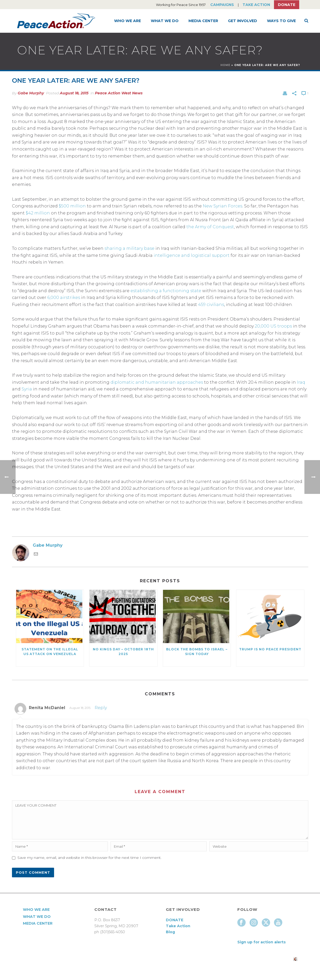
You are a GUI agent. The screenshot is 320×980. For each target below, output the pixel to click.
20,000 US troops (273, 326)
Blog (170, 932)
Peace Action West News (119, 93)
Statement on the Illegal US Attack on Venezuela (50, 652)
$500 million (72, 206)
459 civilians (211, 305)
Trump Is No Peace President (270, 649)
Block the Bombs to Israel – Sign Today (197, 652)
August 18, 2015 (74, 93)
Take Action (256, 5)
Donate (287, 5)
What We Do (165, 21)
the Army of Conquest (210, 227)
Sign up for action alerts (262, 942)
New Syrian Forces (223, 206)
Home (225, 65)
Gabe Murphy (31, 93)
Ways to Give (281, 21)
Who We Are (128, 21)
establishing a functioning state (166, 291)
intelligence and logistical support (192, 255)
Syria (27, 389)
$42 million (38, 213)
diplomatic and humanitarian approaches (157, 382)
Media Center (203, 21)
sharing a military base (129, 248)
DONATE (175, 920)
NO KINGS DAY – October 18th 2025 (123, 652)
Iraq (301, 382)
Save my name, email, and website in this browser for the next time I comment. (89, 858)
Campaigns (222, 5)
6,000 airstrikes (64, 298)
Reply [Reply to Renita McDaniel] (101, 708)
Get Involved (243, 21)
